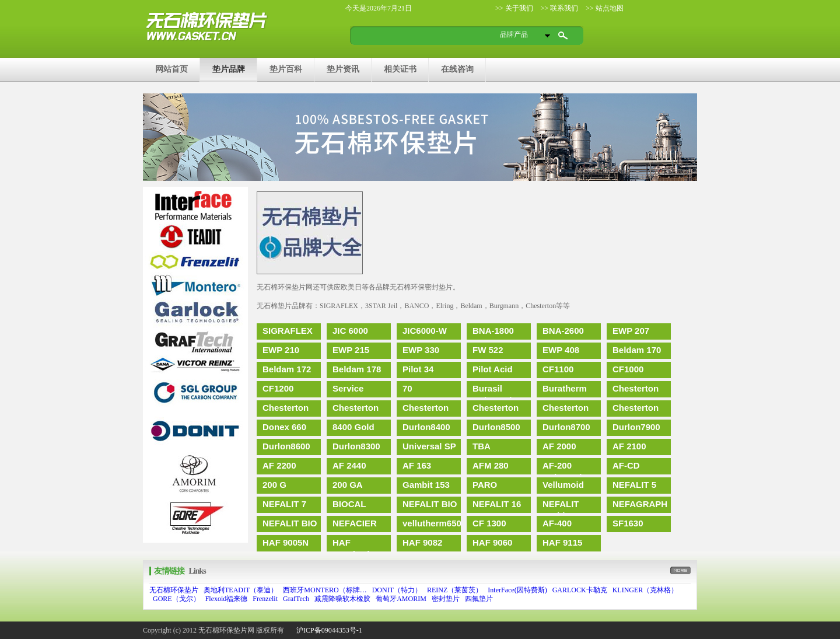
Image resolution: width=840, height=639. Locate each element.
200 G (274, 485)
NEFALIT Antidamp (563, 506)
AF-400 (557, 523)
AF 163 (417, 465)
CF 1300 (489, 523)
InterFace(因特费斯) (517, 590)
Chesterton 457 (426, 410)
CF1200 (278, 388)
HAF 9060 (492, 542)
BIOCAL (349, 504)
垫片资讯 (343, 69)
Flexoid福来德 (227, 599)
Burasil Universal (492, 390)
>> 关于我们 (514, 8)
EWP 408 (561, 350)
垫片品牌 (229, 69)
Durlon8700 (566, 427)
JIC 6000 (350, 331)
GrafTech (296, 599)
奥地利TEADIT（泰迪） (241, 590)
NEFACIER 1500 (355, 525)
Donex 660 (284, 427)
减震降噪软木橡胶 (342, 599)
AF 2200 (279, 465)
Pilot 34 (418, 369)
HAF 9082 (422, 542)
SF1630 (628, 523)
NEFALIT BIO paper (290, 525)
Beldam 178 (357, 369)
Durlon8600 (286, 446)
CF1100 (558, 369)
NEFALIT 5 (634, 485)
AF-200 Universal (562, 467)
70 (407, 388)
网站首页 (171, 69)
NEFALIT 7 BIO (284, 506)
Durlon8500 (496, 427)
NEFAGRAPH (640, 504)
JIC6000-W (425, 331)
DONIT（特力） (397, 590)
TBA (482, 446)
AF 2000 (559, 446)
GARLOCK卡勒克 (580, 590)
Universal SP (429, 446)
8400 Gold (353, 427)
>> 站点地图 (604, 8)
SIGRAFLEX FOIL (288, 333)
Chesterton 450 (496, 410)
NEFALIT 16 (497, 504)
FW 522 (488, 350)
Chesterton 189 (356, 410)
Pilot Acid (493, 369)
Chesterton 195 (286, 410)
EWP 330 (421, 350)
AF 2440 (349, 465)
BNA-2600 (563, 331)
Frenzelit (265, 599)
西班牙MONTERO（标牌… (325, 590)
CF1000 (628, 369)
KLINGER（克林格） (645, 590)
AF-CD (626, 465)
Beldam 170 (637, 350)
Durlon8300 (356, 446)
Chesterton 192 (636, 390)
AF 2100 (629, 446)
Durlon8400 (426, 427)
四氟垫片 (479, 599)
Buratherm (565, 388)
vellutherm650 (432, 523)
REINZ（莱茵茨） (455, 590)
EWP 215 (351, 350)
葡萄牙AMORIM (401, 599)
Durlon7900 (636, 427)
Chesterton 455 (566, 410)
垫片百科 (286, 69)
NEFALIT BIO (430, 504)
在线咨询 (457, 69)
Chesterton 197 (636, 410)
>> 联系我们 (559, 8)
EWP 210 (281, 350)
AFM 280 (491, 465)
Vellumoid (563, 485)
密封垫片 (446, 599)
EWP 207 (631, 331)
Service (348, 388)
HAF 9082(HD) (351, 544)
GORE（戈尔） (176, 599)
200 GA (348, 485)
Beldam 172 (287, 369)
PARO (485, 485)
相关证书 (400, 69)
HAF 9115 (562, 542)
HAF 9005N (286, 542)
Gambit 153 (426, 485)
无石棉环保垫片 (174, 590)
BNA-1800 (493, 331)
